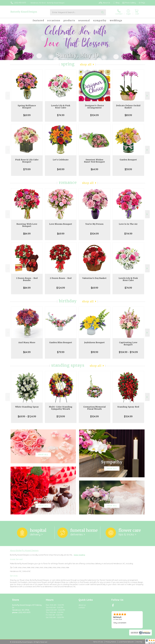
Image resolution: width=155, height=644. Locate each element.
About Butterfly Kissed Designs (24, 550)
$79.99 (27, 169)
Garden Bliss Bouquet (61, 342)
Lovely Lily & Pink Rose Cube (61, 107)
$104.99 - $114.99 (128, 352)
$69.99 (27, 115)
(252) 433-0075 (20, 3)
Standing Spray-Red (128, 407)
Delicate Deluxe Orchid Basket (128, 107)
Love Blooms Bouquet (61, 224)
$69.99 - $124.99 (27, 416)
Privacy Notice (111, 642)
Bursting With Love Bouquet (27, 225)
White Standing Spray (27, 407)
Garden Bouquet (128, 160)
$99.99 (95, 352)
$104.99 (94, 115)
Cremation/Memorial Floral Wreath (95, 408)
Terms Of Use (98, 642)
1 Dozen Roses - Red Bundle (27, 279)
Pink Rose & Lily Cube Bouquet (27, 161)
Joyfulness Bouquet (95, 342)
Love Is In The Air (128, 224)
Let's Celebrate (61, 160)
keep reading (79, 555)
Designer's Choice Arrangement (95, 107)
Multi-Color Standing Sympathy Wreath (61, 408)
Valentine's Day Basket (94, 278)
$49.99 (61, 169)
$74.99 (61, 115)
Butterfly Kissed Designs (24, 12)
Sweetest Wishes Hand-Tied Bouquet (95, 161)
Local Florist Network (126, 642)
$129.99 (61, 416)
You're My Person (94, 224)
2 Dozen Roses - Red (61, 278)
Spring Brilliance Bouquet (27, 107)
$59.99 (128, 169)
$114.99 (128, 234)
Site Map (139, 642)
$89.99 (128, 115)
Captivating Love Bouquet (128, 344)
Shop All (86, 64)
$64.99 (94, 169)
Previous (8, 96)
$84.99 (27, 234)
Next (147, 96)
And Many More (27, 342)
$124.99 (61, 288)
